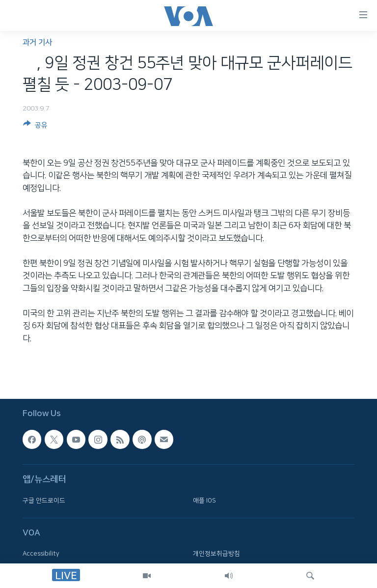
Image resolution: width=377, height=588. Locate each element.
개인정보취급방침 (216, 554)
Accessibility (41, 554)
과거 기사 (37, 42)
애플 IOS (204, 501)
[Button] (35, 127)
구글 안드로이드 (44, 501)
